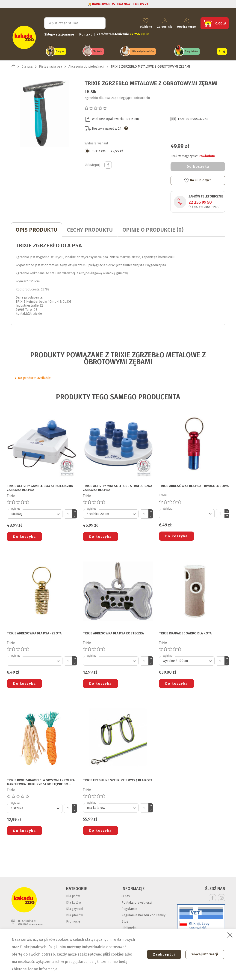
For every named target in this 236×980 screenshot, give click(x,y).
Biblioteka (129, 926)
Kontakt (86, 34)
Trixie (90, 90)
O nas (126, 895)
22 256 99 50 (200, 201)
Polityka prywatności (137, 901)
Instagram (222, 896)
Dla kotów (74, 901)
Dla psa (60, 50)
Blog (222, 50)
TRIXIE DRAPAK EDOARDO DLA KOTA (185, 632)
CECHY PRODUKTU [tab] (90, 228)
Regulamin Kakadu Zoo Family (143, 914)
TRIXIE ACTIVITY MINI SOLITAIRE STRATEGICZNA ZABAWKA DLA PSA (118, 487)
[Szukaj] (75, 22)
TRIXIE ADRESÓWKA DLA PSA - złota (34, 632)
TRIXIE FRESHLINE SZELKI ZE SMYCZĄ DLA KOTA (118, 779)
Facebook (212, 896)
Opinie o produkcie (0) (153, 228)
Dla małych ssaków (143, 50)
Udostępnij (108, 164)
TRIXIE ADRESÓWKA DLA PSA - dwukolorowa (194, 485)
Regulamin (129, 907)
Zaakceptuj (162, 954)
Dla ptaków (191, 50)
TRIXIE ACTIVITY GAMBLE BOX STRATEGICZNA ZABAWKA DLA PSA (40, 487)
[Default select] (35, 513)
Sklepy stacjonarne (59, 34)
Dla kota (97, 50)
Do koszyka (198, 165)
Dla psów (73, 895)
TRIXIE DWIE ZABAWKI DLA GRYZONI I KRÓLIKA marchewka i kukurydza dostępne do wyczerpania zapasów (41, 781)
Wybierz (16, 508)
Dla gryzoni (74, 907)
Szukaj (98, 22)
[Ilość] (68, 513)
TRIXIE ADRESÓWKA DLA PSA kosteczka (113, 632)
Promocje (73, 920)
